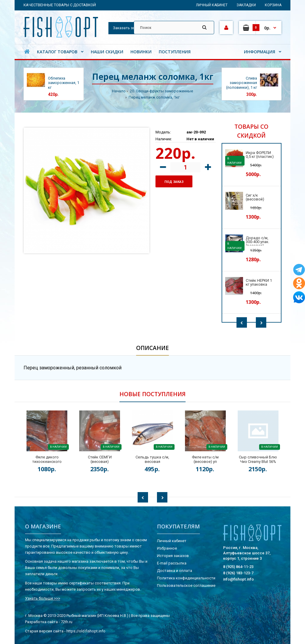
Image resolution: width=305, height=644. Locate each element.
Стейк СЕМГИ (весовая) (100, 459)
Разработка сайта (41, 622)
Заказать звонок (129, 28)
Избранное (167, 548)
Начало (119, 91)
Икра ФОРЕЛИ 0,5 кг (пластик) (260, 155)
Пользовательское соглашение (186, 585)
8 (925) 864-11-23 (238, 567)
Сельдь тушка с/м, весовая (152, 459)
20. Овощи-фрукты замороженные (161, 91)
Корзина (273, 5)
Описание (152, 348)
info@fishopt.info (238, 579)
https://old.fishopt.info (86, 631)
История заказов (173, 556)
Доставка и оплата (175, 571)
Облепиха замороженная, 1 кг (64, 83)
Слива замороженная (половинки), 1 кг (242, 83)
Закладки (246, 5)
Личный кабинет (212, 5)
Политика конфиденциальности (186, 578)
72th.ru (67, 622)
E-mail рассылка (172, 563)
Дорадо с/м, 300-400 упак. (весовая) (257, 242)
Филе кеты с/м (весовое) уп (205, 459)
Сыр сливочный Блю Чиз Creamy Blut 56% (258, 459)
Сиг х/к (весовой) (255, 197)
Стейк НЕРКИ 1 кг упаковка (259, 282)
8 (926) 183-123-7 (238, 573)
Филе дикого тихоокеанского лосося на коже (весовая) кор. (47, 464)
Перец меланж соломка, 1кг (154, 97)
